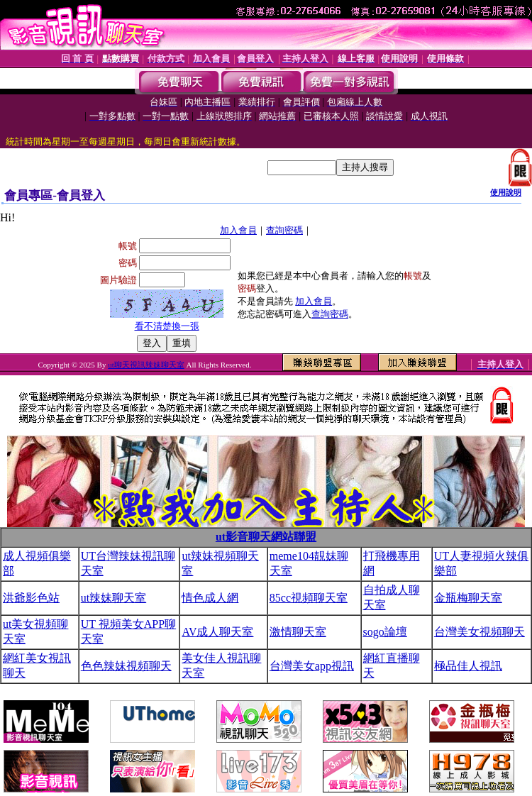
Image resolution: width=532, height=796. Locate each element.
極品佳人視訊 (468, 666)
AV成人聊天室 (217, 632)
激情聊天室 (298, 632)
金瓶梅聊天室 (468, 598)
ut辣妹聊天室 (113, 598)
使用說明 (506, 192)
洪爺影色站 (31, 598)
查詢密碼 (284, 230)
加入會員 (238, 230)
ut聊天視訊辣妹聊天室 (146, 365)
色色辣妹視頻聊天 (126, 666)
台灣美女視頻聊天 (480, 632)
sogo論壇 (385, 632)
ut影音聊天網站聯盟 (266, 537)
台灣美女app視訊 (312, 666)
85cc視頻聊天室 (309, 598)
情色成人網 (210, 598)
